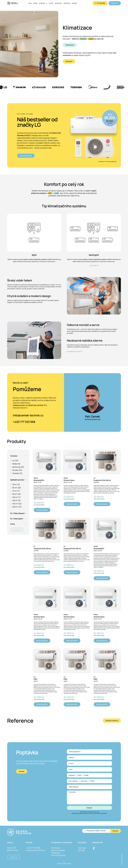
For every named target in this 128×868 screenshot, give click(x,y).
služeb (86, 775)
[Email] (98, 831)
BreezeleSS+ (39, 480)
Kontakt (74, 3)
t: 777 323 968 (100, 3)
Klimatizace (70, 45)
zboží (80, 775)
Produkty (42, 3)
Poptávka (115, 3)
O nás (30, 3)
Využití (51, 3)
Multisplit (69, 61)
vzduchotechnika (58, 855)
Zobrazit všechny (112, 721)
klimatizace (56, 848)
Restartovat (17, 530)
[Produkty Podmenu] (46, 3)
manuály (81, 850)
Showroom (58, 3)
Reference (67, 3)
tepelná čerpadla (58, 850)
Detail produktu (42, 510)
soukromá (84, 781)
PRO (35, 679)
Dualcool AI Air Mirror (102, 480)
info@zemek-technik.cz (28, 415)
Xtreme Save (69, 480)
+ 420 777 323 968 (33, 848)
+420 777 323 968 (24, 422)
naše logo (82, 848)
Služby (35, 3)
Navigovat (14, 857)
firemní (92, 781)
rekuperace (56, 853)
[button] (18, 456)
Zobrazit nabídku (26, 156)
